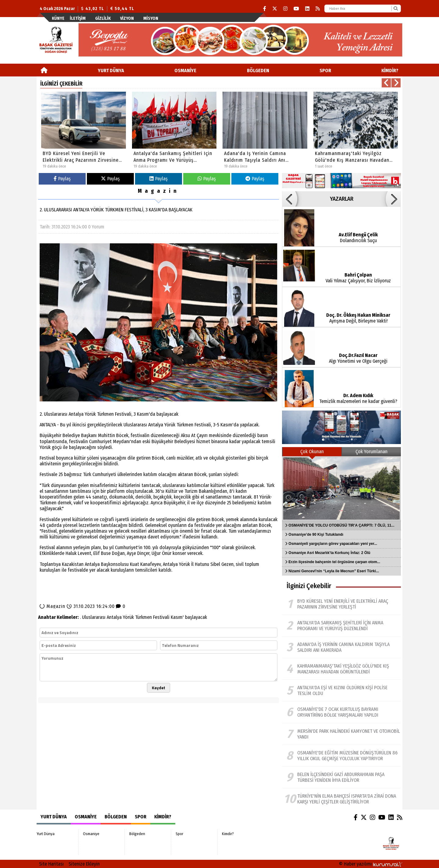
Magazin (159, 191)
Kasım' (177, 617)
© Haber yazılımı (371, 864)
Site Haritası (51, 864)
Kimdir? (390, 71)
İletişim (78, 18)
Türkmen (143, 617)
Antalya (114, 617)
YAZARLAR (342, 199)
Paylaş (62, 179)
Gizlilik (103, 18)
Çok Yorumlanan (371, 452)
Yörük (128, 617)
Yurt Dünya (111, 71)
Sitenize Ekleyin (84, 864)
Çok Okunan (312, 452)
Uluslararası (94, 617)
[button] (386, 83)
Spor (325, 71)
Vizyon (127, 18)
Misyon (151, 18)
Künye (58, 18)
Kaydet (159, 688)
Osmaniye (185, 71)
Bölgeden (258, 71)
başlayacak (196, 617)
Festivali (161, 617)
